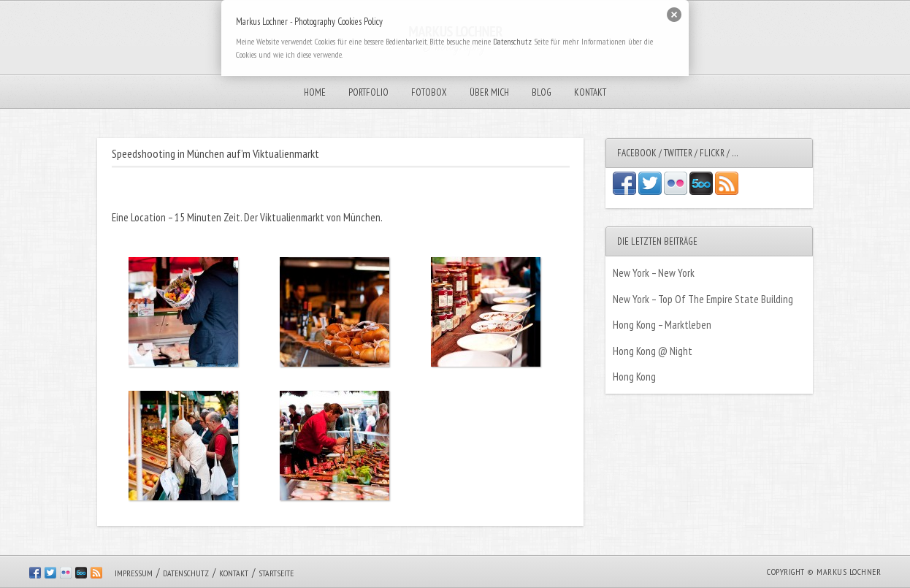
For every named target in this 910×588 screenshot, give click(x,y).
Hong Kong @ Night (653, 351)
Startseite (276, 573)
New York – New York (654, 273)
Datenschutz (186, 573)
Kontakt (590, 92)
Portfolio (368, 92)
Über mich (489, 92)
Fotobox (429, 92)
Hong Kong (634, 377)
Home (315, 92)
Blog (542, 92)
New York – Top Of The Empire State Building (703, 299)
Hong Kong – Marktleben (662, 325)
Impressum (134, 573)
